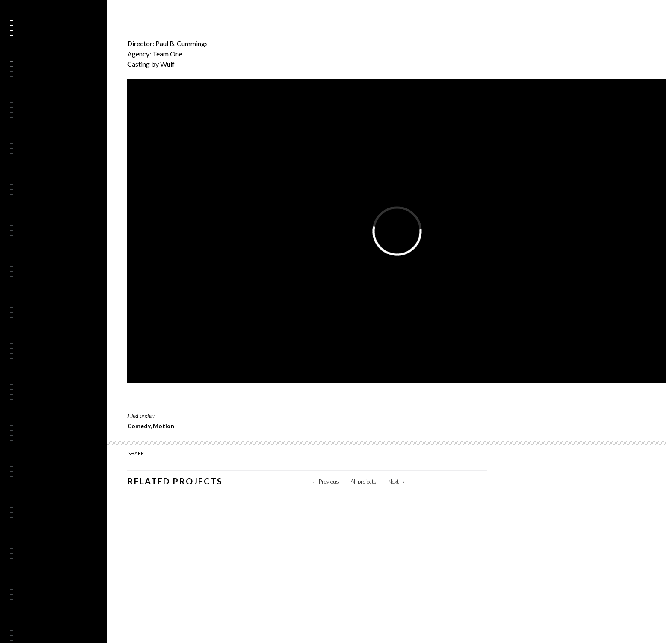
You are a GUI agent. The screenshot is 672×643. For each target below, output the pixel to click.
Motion (164, 426)
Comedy (139, 426)
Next (397, 482)
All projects (364, 482)
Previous (326, 482)
